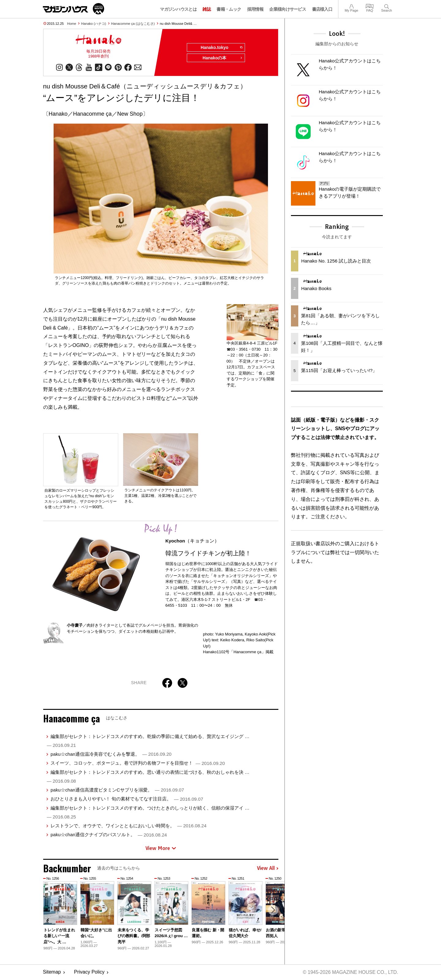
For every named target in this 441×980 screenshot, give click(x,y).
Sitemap (52, 973)
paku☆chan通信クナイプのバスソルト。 (109, 835)
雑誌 (207, 9)
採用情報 (255, 9)
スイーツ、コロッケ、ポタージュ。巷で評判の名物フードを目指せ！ (138, 764)
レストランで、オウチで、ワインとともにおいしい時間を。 (128, 826)
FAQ (370, 6)
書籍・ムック (229, 9)
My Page (351, 6)
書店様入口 (322, 9)
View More (161, 849)
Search (387, 6)
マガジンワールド (73, 9)
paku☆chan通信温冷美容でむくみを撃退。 (111, 755)
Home (72, 24)
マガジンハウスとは (178, 9)
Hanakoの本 (222, 59)
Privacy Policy (89, 973)
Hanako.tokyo (221, 48)
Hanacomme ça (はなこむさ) (133, 24)
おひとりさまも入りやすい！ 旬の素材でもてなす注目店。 (127, 799)
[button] (273, 911)
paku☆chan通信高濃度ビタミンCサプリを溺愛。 (117, 790)
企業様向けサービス (288, 9)
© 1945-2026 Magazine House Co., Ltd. (350, 973)
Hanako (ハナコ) (94, 24)
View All (268, 869)
